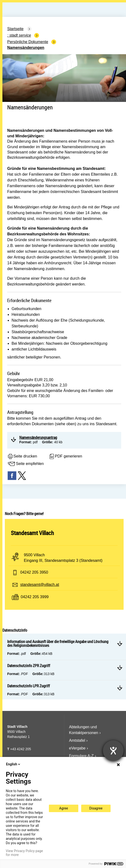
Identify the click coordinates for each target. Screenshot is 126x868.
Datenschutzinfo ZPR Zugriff (29, 666)
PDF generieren (65, 457)
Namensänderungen (26, 48)
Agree (64, 808)
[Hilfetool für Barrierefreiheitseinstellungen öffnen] (113, 751)
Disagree (96, 808)
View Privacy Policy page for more (24, 853)
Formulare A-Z (81, 756)
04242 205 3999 (35, 597)
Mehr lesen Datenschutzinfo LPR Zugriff (120, 688)
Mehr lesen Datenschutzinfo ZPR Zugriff (120, 668)
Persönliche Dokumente (28, 42)
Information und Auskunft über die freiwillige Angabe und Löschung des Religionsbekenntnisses (58, 643)
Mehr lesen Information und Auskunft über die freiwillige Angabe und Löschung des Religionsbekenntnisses (120, 643)
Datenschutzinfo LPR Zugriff (29, 686)
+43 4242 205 (20, 749)
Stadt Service (20, 35)
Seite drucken (22, 457)
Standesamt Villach (32, 533)
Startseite (15, 29)
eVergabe (77, 748)
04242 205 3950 (34, 572)
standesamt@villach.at (40, 585)
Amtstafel (77, 740)
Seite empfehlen (26, 464)
